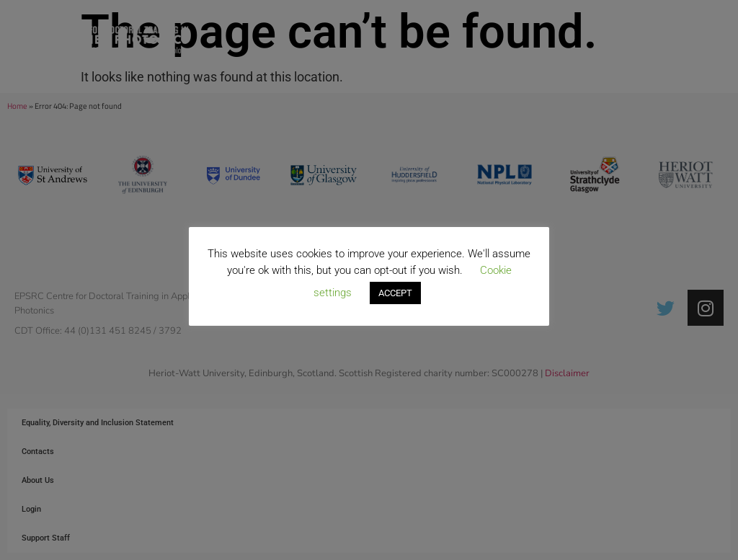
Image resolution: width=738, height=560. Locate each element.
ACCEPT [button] (395, 293)
